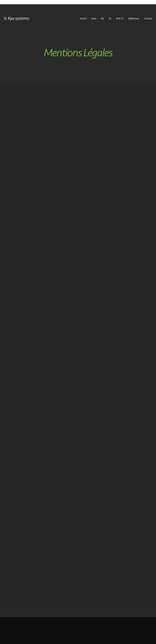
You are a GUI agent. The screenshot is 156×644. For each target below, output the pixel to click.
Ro (102, 18)
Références (134, 18)
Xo (110, 18)
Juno (94, 18)
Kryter (84, 18)
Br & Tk (120, 18)
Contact (148, 18)
